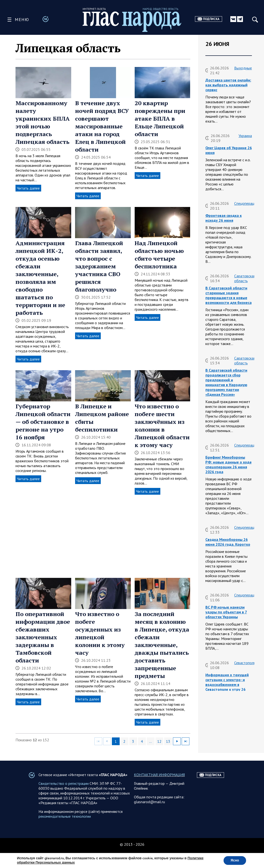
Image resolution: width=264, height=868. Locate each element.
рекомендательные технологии (65, 826)
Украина (245, 136)
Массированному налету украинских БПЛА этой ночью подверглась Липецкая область (43, 122)
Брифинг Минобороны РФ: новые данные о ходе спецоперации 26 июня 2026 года (229, 464)
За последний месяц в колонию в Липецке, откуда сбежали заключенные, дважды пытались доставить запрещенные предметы (162, 645)
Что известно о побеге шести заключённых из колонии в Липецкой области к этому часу (162, 426)
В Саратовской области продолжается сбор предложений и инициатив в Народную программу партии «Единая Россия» (226, 382)
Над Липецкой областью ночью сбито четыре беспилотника (159, 255)
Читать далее (28, 188)
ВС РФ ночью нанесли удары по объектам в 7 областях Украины (226, 612)
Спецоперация (246, 203)
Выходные (243, 68)
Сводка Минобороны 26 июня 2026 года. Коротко (228, 542)
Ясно (235, 860)
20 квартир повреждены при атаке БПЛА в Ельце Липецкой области (160, 118)
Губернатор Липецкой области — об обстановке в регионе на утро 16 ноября (43, 422)
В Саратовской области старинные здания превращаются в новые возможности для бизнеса (229, 295)
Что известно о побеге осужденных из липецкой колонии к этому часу (100, 633)
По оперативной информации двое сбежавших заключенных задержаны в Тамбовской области (43, 637)
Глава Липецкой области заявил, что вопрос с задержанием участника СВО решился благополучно (99, 266)
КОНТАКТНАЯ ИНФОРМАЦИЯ (159, 784)
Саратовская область (245, 278)
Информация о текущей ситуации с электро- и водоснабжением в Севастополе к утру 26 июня (227, 684)
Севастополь (245, 663)
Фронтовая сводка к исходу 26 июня (224, 218)
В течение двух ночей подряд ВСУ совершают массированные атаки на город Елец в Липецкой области (102, 126)
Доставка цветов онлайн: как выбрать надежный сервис (228, 85)
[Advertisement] (103, 536)
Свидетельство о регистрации (64, 793)
